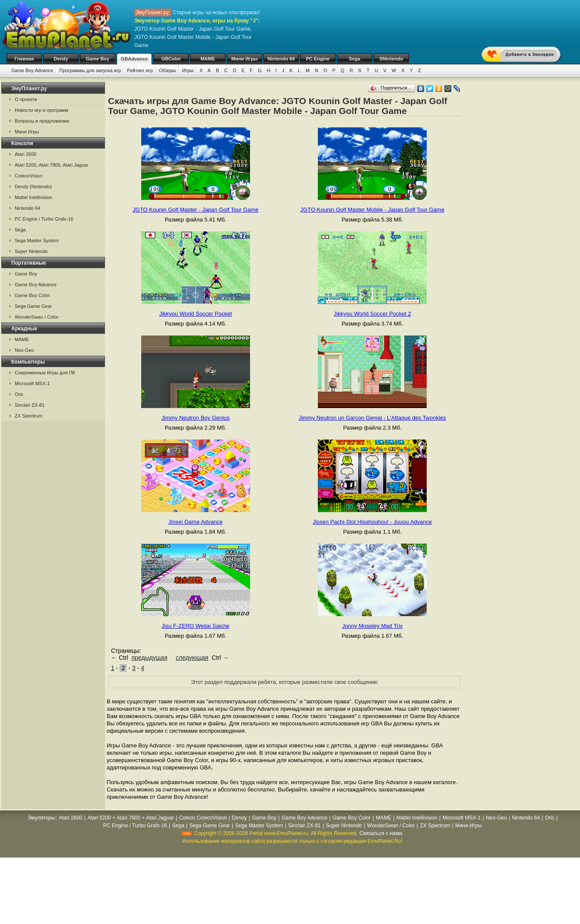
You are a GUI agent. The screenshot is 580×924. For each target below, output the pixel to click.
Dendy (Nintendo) (33, 187)
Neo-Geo (24, 350)
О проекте (26, 99)
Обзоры (168, 70)
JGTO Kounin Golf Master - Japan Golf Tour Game (195, 210)
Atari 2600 (25, 154)
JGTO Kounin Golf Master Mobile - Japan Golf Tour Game (372, 210)
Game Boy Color (32, 295)
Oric (19, 394)
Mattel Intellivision (33, 197)
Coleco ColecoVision (203, 818)
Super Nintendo (31, 251)
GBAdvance (134, 59)
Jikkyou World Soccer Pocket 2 (372, 314)
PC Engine (318, 59)
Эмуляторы (41, 818)
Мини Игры (245, 59)
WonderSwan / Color (36, 317)
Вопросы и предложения (42, 121)
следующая (192, 658)
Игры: (188, 70)
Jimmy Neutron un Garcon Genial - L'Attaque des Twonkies (372, 418)
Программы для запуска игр (90, 70)
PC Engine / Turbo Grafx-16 (44, 219)
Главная (24, 59)
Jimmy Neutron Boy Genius (196, 418)
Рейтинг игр (140, 70)
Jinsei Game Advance (196, 522)
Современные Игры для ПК (45, 373)
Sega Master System (37, 240)
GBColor (171, 59)
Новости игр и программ (41, 110)
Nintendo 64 (281, 59)
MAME (208, 59)
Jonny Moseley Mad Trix (372, 626)
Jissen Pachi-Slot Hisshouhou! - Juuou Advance (372, 522)
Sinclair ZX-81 (30, 405)
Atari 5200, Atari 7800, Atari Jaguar (52, 165)
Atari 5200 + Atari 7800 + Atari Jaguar (131, 818)
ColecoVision (29, 176)
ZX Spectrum (29, 416)
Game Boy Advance (32, 70)
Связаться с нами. (381, 833)
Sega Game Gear (33, 306)
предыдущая (149, 658)
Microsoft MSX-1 (32, 383)
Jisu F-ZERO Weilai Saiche (195, 626)
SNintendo (391, 59)
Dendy (61, 59)
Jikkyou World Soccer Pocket (196, 314)
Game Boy (98, 59)
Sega (355, 59)
